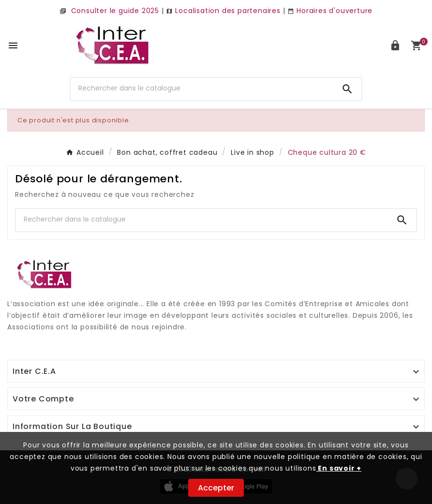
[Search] (347, 89)
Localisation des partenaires (223, 11)
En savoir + (339, 468)
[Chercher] (202, 88)
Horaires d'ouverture (330, 11)
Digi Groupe (29, 339)
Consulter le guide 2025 (109, 11)
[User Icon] (395, 45)
